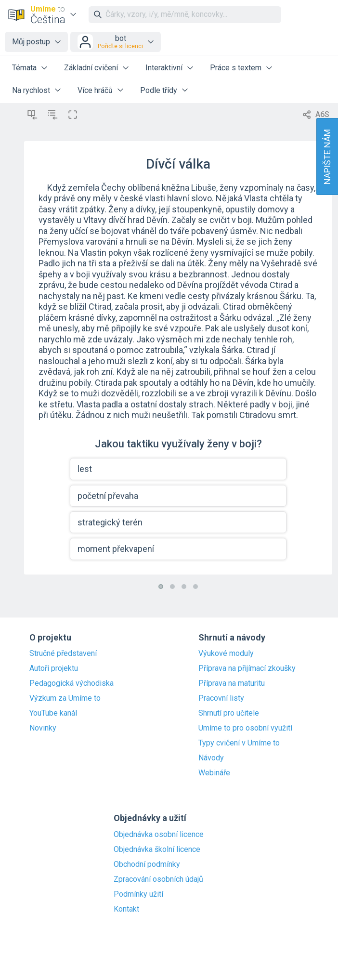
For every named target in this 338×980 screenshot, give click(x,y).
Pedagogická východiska (71, 683)
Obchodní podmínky (147, 864)
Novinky (43, 728)
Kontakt (126, 909)
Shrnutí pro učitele (229, 713)
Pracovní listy (221, 698)
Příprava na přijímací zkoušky (247, 668)
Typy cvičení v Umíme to (239, 743)
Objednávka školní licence (157, 849)
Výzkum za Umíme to (65, 698)
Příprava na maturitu (232, 683)
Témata (24, 68)
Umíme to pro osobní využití (245, 728)
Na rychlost (31, 90)
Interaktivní (164, 68)
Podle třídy (159, 90)
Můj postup (31, 42)
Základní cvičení (91, 68)
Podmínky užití (138, 894)
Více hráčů (95, 90)
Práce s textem (236, 68)
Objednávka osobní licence (159, 835)
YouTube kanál (53, 713)
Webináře (214, 773)
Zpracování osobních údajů (158, 879)
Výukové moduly (226, 653)
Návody (211, 758)
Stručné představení (63, 653)
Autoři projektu (54, 668)
